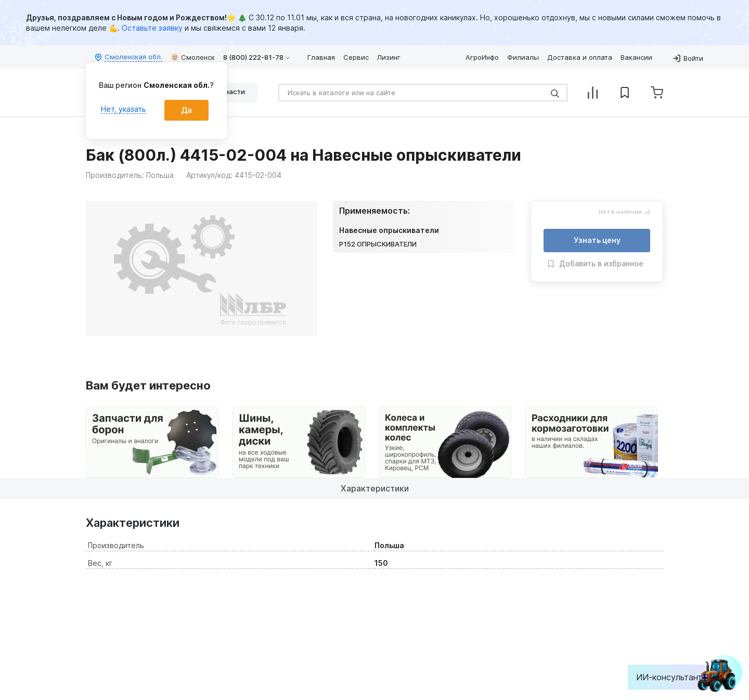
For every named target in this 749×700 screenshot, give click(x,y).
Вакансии (636, 57)
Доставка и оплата (580, 57)
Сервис (356, 57)
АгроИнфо (482, 57)
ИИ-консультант (677, 677)
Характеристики (375, 488)
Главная (321, 57)
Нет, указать (124, 109)
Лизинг (389, 57)
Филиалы (523, 57)
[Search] (423, 93)
